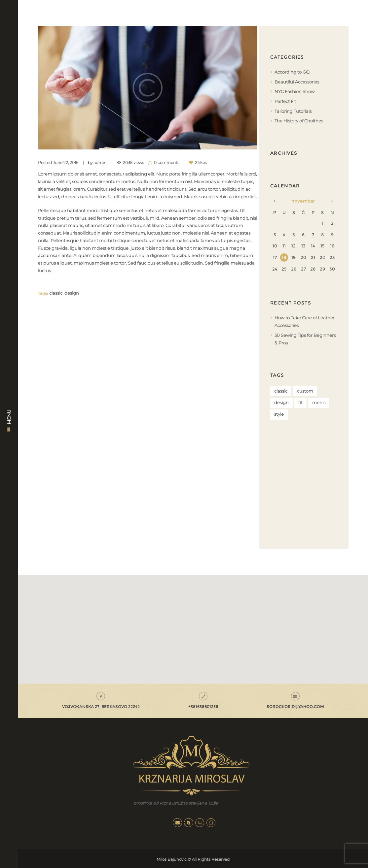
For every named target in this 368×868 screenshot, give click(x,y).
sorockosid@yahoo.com (295, 706)
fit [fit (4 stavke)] (300, 402)
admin (100, 163)
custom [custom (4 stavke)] (305, 390)
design (72, 293)
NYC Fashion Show (294, 91)
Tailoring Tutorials (293, 111)
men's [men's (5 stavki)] (319, 402)
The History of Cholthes (299, 120)
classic (56, 293)
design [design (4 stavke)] (281, 402)
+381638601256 (203, 706)
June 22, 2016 (66, 163)
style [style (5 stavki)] (279, 414)
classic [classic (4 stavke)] (281, 390)
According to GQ (292, 72)
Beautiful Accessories (297, 81)
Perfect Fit (285, 101)
